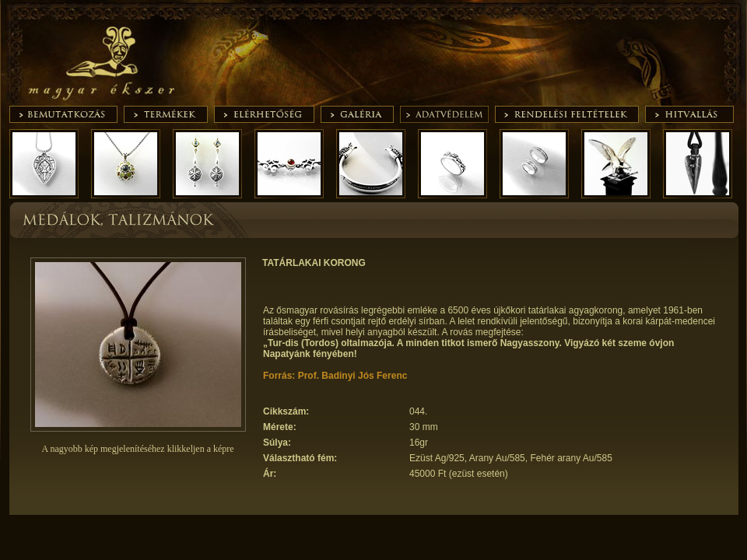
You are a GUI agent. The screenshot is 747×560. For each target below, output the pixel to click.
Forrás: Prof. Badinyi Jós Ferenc (335, 376)
